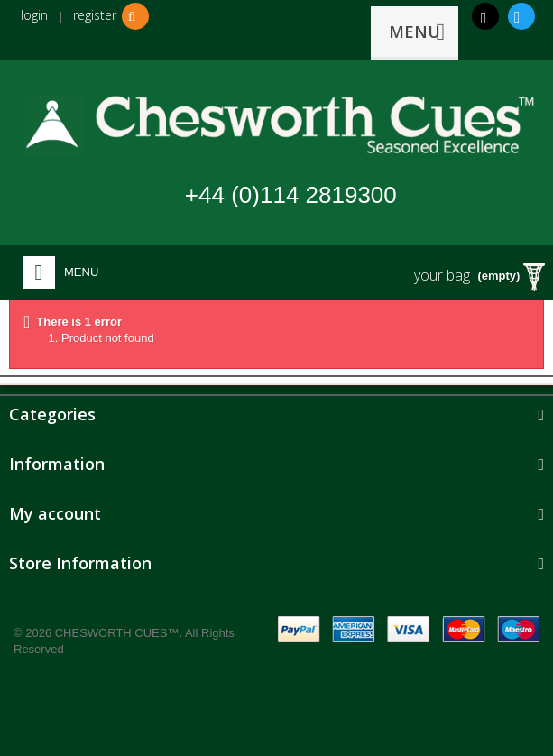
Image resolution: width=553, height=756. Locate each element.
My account (55, 513)
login (34, 15)
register (95, 15)
